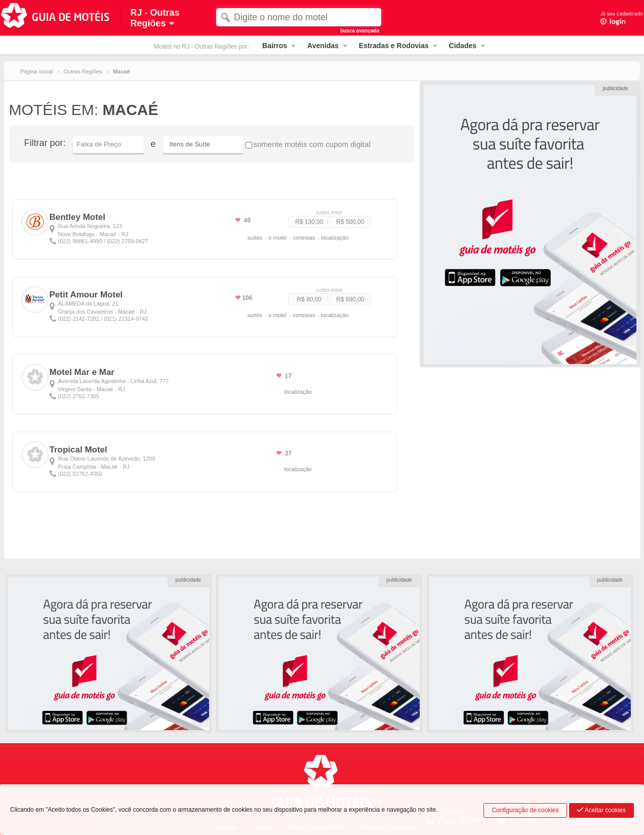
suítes (255, 238)
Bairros (275, 46)
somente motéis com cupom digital (308, 144)
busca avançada (360, 31)
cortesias (304, 238)
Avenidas (323, 46)
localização (335, 238)
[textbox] (299, 17)
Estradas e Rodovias (394, 46)
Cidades (463, 46)
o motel (277, 238)
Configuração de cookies (525, 810)
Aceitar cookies (601, 810)
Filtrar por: (45, 143)
